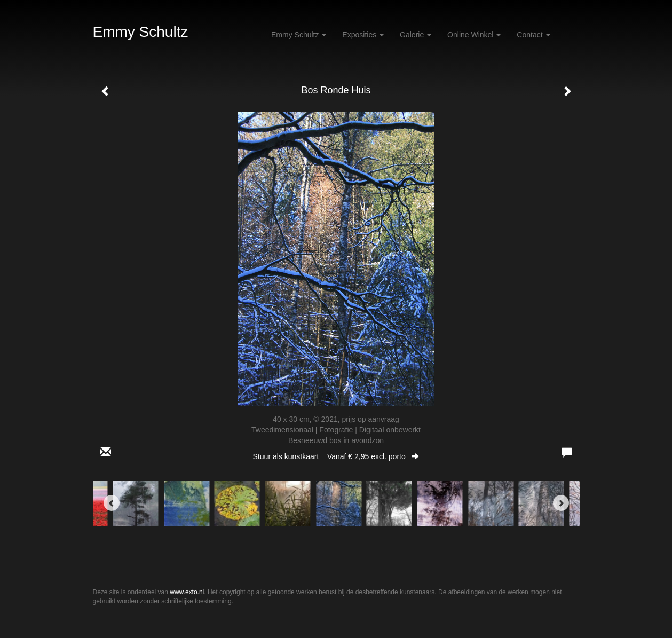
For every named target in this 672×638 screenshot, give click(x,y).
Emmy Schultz (141, 32)
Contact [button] (533, 35)
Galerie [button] (416, 35)
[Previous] (112, 503)
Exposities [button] (363, 35)
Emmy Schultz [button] (299, 35)
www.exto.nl (187, 592)
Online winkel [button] (474, 35)
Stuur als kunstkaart (336, 456)
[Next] (561, 503)
